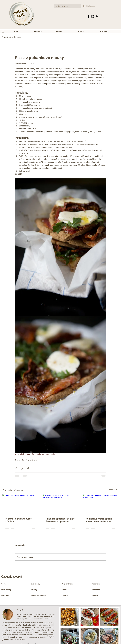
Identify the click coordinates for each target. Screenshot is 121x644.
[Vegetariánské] (75, 584)
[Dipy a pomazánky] (45, 596)
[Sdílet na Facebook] (16, 468)
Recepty (18, 37)
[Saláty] (75, 590)
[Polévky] (45, 590)
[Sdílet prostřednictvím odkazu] (28, 468)
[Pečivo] (14, 584)
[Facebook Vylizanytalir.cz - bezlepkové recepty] (88, 16)
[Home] (3, 32)
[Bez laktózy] (45, 584)
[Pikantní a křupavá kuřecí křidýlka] (20, 504)
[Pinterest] (97, 16)
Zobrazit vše (114, 490)
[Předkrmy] (106, 590)
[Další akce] (105, 51)
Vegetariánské (31, 460)
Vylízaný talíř (6, 37)
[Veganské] (106, 584)
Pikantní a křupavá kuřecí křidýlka (19, 520)
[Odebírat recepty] (90, 6)
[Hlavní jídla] (14, 596)
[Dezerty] (75, 596)
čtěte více (21, 639)
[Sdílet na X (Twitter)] (22, 468)
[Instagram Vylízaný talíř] (93, 16)
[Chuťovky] (106, 596)
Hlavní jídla (20, 460)
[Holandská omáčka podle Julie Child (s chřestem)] (101, 504)
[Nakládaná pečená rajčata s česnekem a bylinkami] (61, 504)
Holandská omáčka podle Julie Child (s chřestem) (99, 520)
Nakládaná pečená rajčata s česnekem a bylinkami (60, 520)
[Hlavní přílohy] (14, 590)
